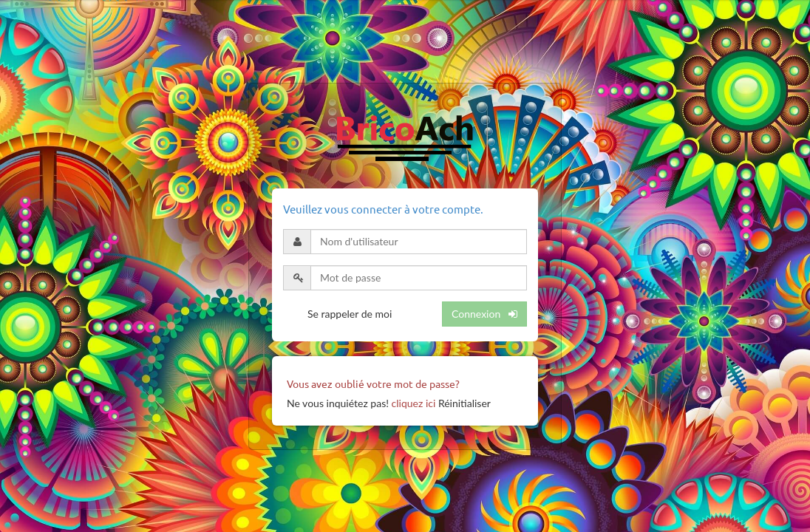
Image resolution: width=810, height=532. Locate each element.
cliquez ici (414, 403)
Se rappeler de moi (350, 314)
